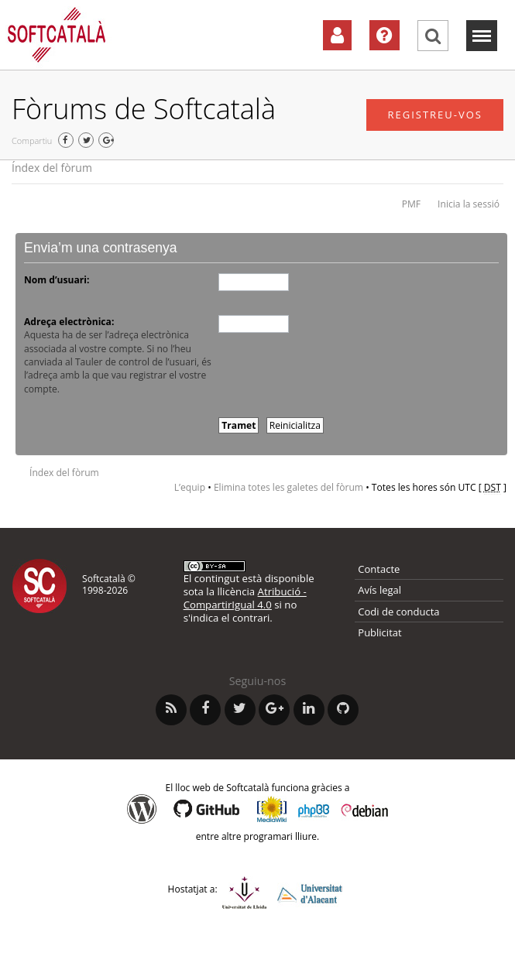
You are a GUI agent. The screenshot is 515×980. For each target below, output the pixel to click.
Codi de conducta (398, 612)
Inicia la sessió (469, 204)
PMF (411, 204)
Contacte (379, 569)
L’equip (190, 487)
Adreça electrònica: (69, 322)
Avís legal (379, 590)
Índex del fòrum (52, 168)
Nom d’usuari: (57, 280)
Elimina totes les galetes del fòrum (288, 487)
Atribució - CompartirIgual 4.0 (245, 598)
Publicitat (379, 632)
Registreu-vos (435, 115)
